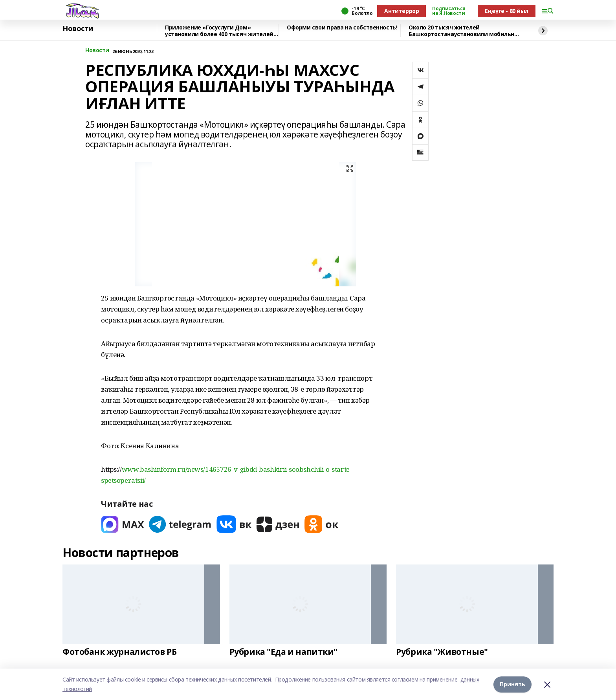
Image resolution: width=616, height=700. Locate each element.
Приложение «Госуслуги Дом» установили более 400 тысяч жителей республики (219, 31)
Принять (512, 684)
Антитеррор (401, 11)
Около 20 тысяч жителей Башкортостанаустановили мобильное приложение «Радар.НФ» (465, 31)
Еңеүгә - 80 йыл (507, 11)
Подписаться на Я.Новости (449, 11)
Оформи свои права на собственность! (342, 28)
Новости (78, 29)
